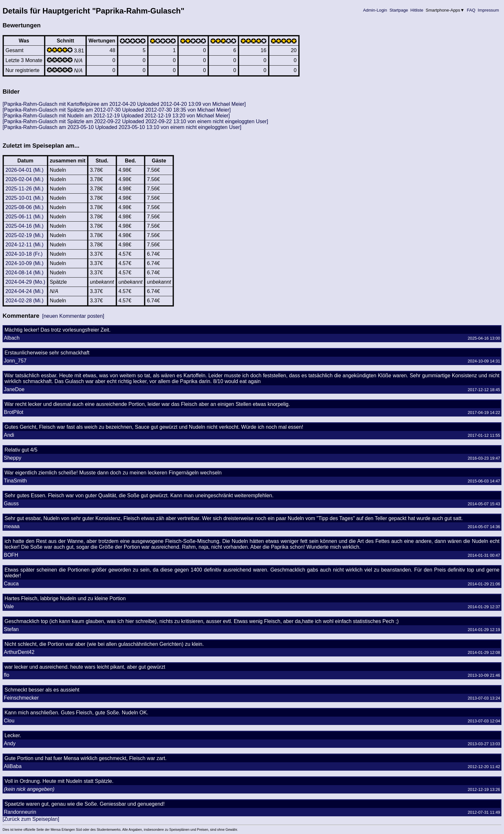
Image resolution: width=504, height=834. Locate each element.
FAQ (471, 10)
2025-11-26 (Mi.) (24, 189)
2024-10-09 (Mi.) (24, 263)
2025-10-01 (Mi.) (24, 198)
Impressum (488, 10)
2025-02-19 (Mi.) (24, 235)
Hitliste (417, 10)
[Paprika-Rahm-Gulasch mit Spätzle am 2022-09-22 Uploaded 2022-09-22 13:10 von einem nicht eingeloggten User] (135, 121)
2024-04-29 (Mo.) (25, 282)
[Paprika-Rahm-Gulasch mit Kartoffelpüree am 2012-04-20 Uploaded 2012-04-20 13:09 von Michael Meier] (124, 104)
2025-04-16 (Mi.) (24, 226)
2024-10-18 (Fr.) (24, 254)
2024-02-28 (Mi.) (24, 301)
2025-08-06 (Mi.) (24, 207)
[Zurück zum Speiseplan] (31, 819)
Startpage (399, 10)
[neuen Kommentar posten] (73, 316)
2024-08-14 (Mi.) (24, 273)
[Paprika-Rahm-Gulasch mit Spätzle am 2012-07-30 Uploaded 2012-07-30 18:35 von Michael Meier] (117, 110)
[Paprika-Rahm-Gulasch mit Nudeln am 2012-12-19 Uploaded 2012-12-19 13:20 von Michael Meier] (116, 116)
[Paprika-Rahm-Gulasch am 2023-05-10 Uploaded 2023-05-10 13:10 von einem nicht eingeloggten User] (122, 127)
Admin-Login (375, 10)
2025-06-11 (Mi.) (24, 217)
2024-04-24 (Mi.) (24, 291)
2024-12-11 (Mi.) (24, 245)
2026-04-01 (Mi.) (24, 170)
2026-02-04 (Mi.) (24, 179)
